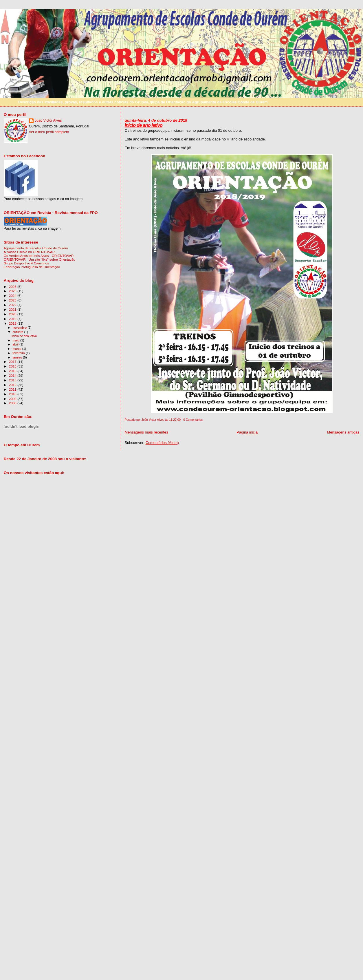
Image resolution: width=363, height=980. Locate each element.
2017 (13, 362)
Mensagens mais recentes (146, 432)
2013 (13, 380)
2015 (13, 371)
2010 (13, 394)
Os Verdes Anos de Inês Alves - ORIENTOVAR (39, 256)
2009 (13, 399)
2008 (13, 403)
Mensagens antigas (343, 432)
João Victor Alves (48, 120)
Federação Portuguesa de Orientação (32, 267)
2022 (13, 305)
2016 (13, 366)
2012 (13, 385)
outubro (18, 332)
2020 (13, 314)
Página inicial (247, 432)
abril (16, 344)
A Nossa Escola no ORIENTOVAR (29, 252)
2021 (13, 309)
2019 (13, 319)
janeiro (18, 357)
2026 (13, 287)
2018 (13, 323)
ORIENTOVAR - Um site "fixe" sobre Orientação (40, 259)
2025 (13, 291)
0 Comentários (193, 420)
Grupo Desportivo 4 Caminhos (26, 263)
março (17, 349)
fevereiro (19, 353)
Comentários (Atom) (162, 443)
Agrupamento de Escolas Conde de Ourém (36, 248)
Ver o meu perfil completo (49, 132)
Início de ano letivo (143, 125)
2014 (13, 375)
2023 (13, 300)
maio (16, 340)
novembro (20, 328)
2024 (13, 296)
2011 (13, 389)
